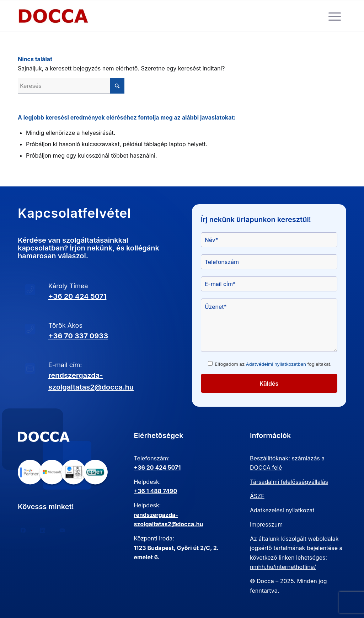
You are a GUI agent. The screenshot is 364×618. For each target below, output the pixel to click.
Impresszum (266, 524)
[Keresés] (71, 86)
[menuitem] (335, 16)
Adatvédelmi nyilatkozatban (276, 364)
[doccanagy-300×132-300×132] (53, 16)
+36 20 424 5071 (77, 296)
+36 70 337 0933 (78, 336)
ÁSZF (257, 496)
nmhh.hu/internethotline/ (283, 567)
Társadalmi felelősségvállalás (289, 482)
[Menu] (335, 16)
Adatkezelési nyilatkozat (282, 510)
